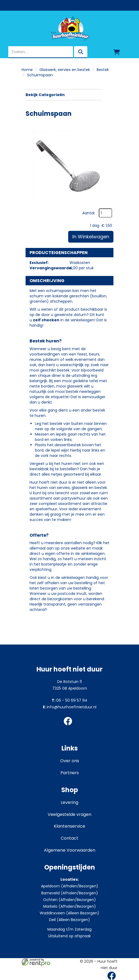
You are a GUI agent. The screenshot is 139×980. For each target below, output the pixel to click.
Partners (70, 773)
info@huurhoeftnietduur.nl (70, 707)
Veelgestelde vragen (69, 814)
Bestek (103, 70)
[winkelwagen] (117, 52)
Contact (69, 838)
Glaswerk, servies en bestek (65, 70)
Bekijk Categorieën (64, 95)
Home (27, 70)
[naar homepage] (69, 29)
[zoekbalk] (41, 52)
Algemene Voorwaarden (70, 850)
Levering (69, 802)
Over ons (70, 761)
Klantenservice (69, 826)
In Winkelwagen (91, 237)
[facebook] (69, 726)
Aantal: (89, 213)
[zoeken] (81, 52)
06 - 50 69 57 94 (69, 700)
